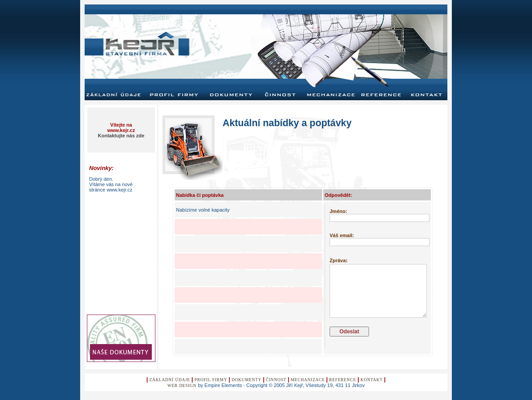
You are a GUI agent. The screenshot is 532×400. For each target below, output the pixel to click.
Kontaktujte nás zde (121, 136)
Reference (343, 380)
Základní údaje (170, 380)
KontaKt (372, 380)
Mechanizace (308, 380)
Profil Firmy (211, 380)
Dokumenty (247, 380)
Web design (182, 386)
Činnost (276, 380)
